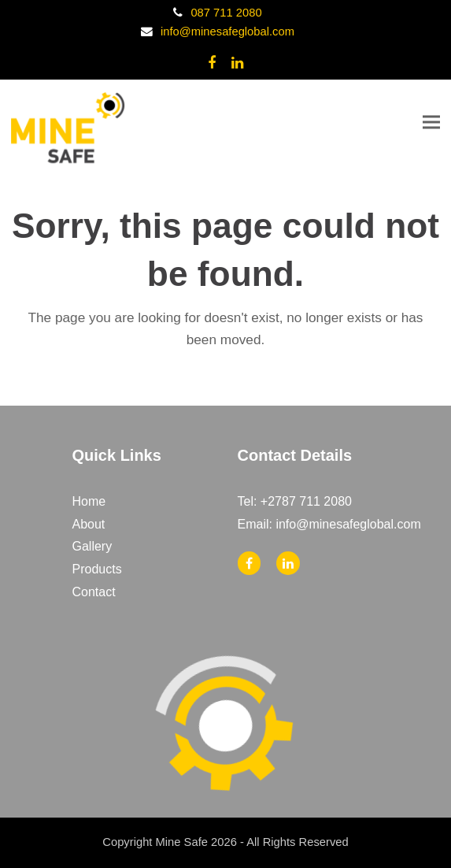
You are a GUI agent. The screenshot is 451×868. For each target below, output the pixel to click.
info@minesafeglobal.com (227, 32)
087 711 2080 (226, 13)
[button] (431, 122)
